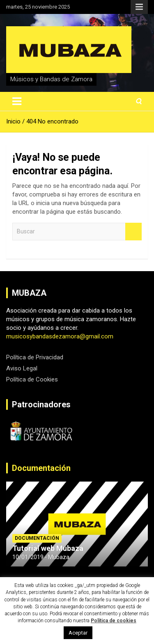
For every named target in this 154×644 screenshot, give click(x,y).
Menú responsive (139, 7)
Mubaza (59, 557)
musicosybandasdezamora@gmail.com (60, 336)
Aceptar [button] (78, 633)
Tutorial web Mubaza (48, 548)
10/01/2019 (28, 557)
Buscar (133, 232)
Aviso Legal (22, 368)
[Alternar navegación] (17, 101)
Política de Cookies (32, 379)
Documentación (41, 468)
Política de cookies (114, 621)
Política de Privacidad (35, 357)
